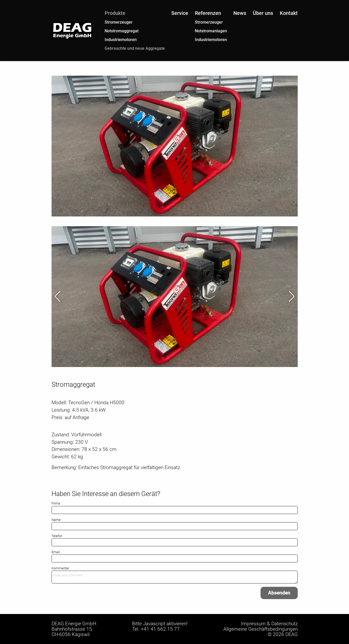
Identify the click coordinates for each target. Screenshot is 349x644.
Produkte (115, 13)
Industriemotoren (121, 40)
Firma (56, 503)
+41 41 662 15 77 (160, 629)
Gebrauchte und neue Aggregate (135, 48)
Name (56, 520)
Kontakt (289, 13)
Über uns (263, 13)
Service (180, 13)
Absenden (279, 593)
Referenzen (208, 13)
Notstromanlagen (211, 31)
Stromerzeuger (119, 22)
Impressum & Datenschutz (269, 624)
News (240, 13)
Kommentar (60, 568)
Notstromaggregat (122, 31)
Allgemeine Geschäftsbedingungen (261, 629)
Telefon (57, 536)
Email (56, 552)
